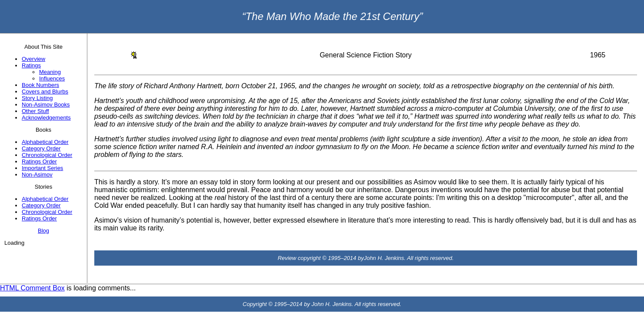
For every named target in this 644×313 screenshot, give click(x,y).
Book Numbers (40, 85)
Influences (52, 78)
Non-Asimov (37, 175)
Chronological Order (47, 155)
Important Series (42, 168)
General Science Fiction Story (366, 55)
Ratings (31, 65)
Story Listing (37, 98)
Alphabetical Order (45, 142)
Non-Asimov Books (46, 105)
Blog (43, 231)
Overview (33, 59)
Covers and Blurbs (45, 92)
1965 (598, 55)
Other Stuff (35, 111)
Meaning (50, 72)
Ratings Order (39, 161)
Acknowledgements (46, 118)
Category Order (41, 148)
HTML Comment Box (32, 288)
